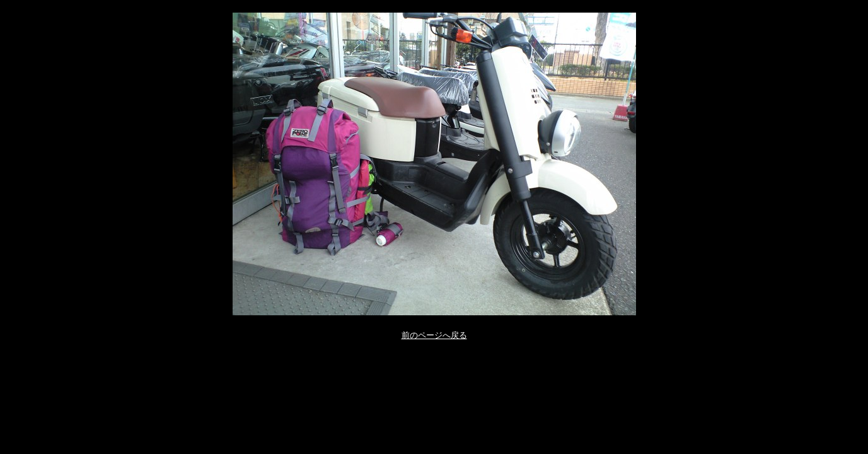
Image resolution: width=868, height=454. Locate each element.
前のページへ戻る (434, 335)
